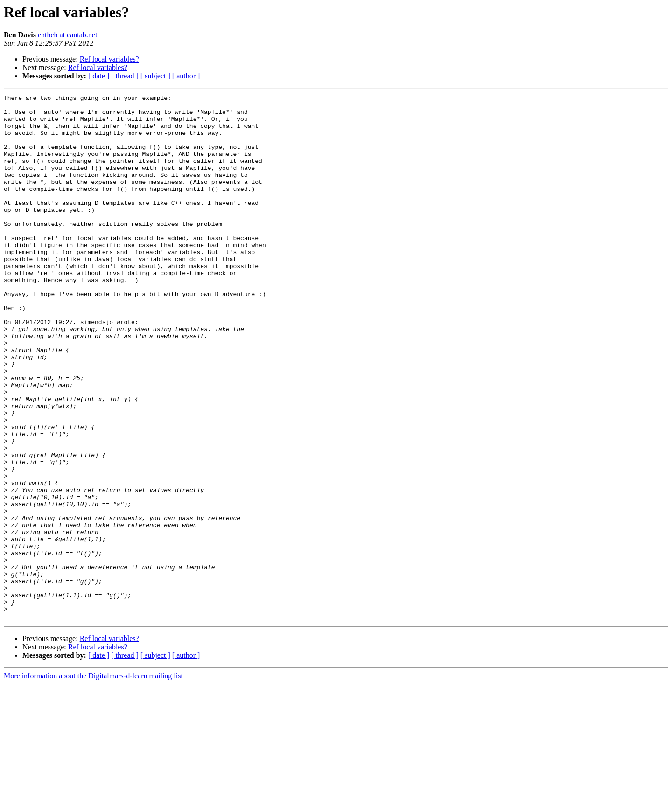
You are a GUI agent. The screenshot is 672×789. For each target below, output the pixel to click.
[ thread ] (125, 76)
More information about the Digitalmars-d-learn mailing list (93, 781)
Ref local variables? (109, 59)
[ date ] (99, 76)
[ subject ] (155, 76)
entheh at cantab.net (68, 35)
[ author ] (186, 76)
